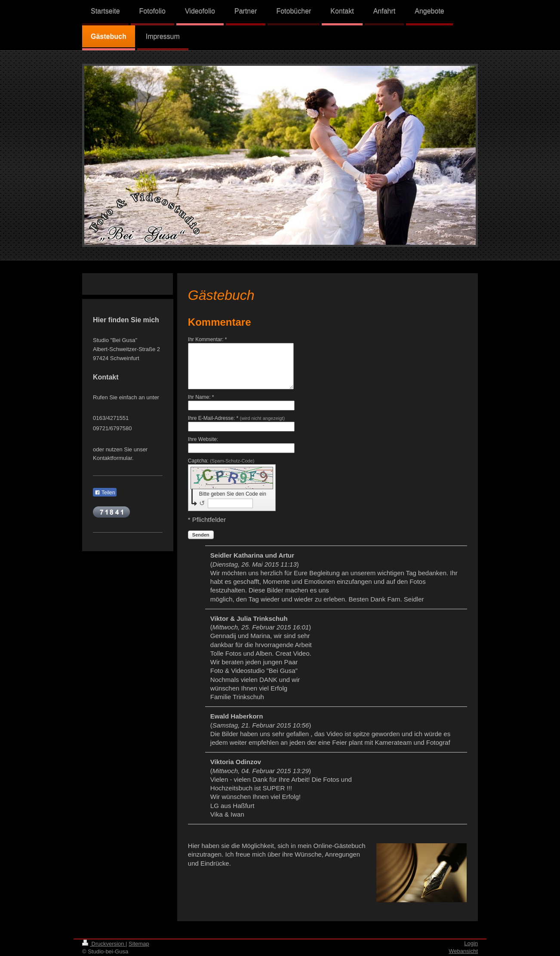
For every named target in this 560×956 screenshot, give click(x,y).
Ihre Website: (203, 439)
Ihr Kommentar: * (208, 339)
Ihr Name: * (201, 397)
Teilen (105, 493)
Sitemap (139, 944)
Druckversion (104, 944)
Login (471, 943)
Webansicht (463, 951)
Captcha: (221, 461)
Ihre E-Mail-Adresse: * (236, 418)
